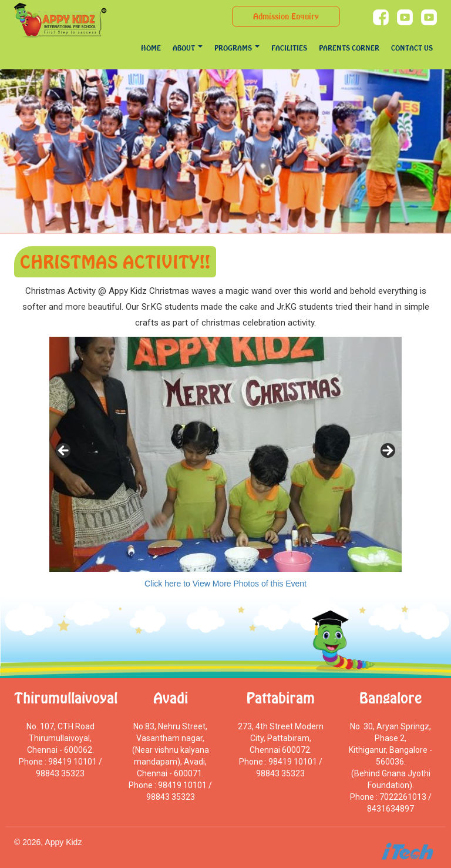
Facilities (289, 48)
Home (151, 48)
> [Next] (387, 451)
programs (237, 48)
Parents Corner (349, 48)
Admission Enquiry (286, 16)
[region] (225, 454)
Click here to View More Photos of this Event (225, 584)
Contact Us (412, 48)
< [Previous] (64, 451)
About (188, 48)
